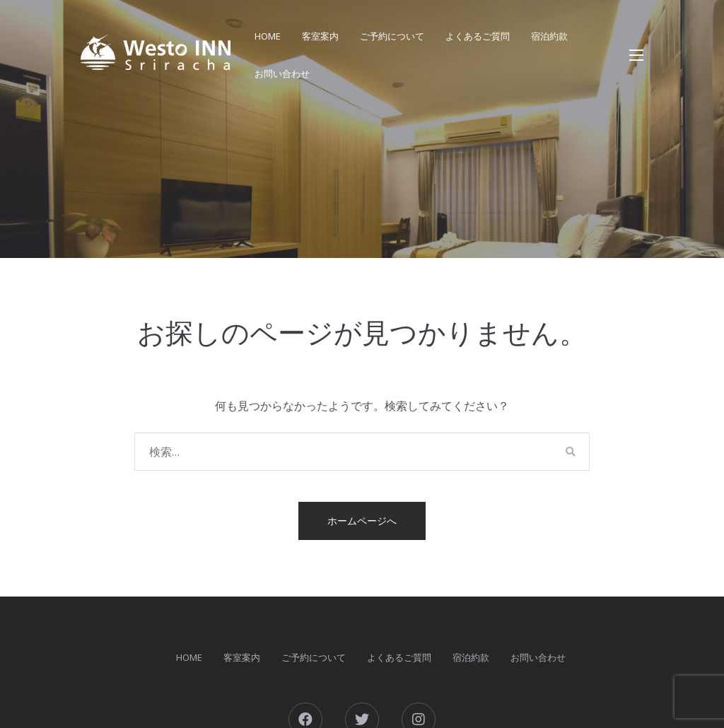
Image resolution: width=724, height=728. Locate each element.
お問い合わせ (282, 74)
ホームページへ (362, 521)
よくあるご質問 (478, 36)
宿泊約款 (549, 36)
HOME (268, 36)
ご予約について (392, 36)
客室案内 (320, 36)
